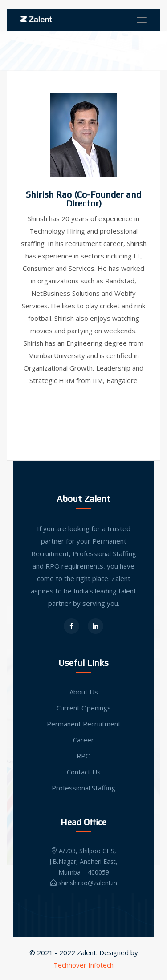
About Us (84, 692)
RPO (84, 756)
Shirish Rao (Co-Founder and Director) (83, 199)
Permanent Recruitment (84, 724)
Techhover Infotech (83, 965)
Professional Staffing (83, 788)
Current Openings (84, 708)
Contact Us (84, 772)
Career (83, 740)
